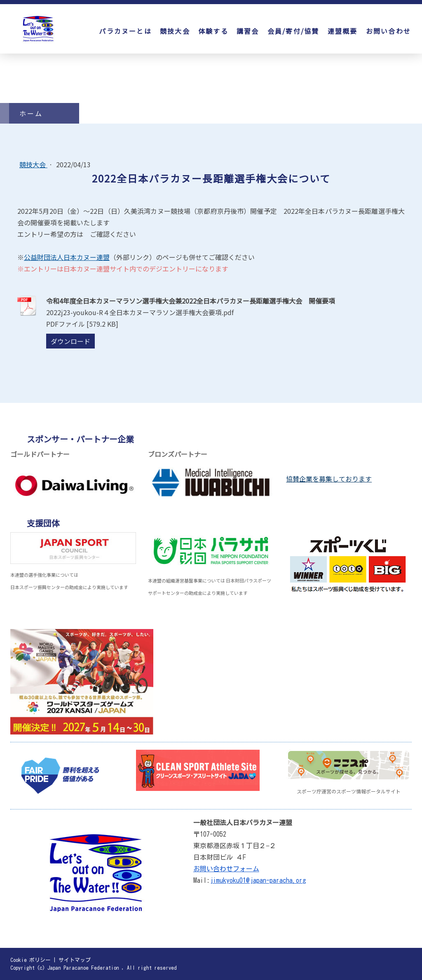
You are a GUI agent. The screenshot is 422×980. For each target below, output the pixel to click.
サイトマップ (75, 960)
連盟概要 (343, 31)
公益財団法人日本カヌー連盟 (67, 257)
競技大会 (175, 31)
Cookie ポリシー (30, 960)
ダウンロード (70, 341)
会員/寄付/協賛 (293, 31)
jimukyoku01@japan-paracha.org (258, 880)
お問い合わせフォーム (226, 869)
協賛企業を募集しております (329, 479)
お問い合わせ (388, 31)
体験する (213, 31)
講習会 (248, 31)
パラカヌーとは (125, 31)
